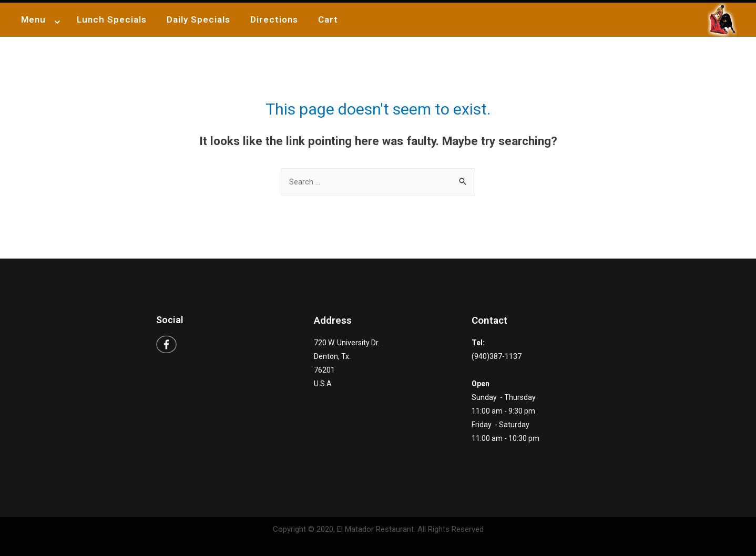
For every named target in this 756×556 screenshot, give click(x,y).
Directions (274, 19)
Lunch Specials (112, 19)
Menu (33, 19)
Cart (328, 19)
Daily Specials (198, 19)
